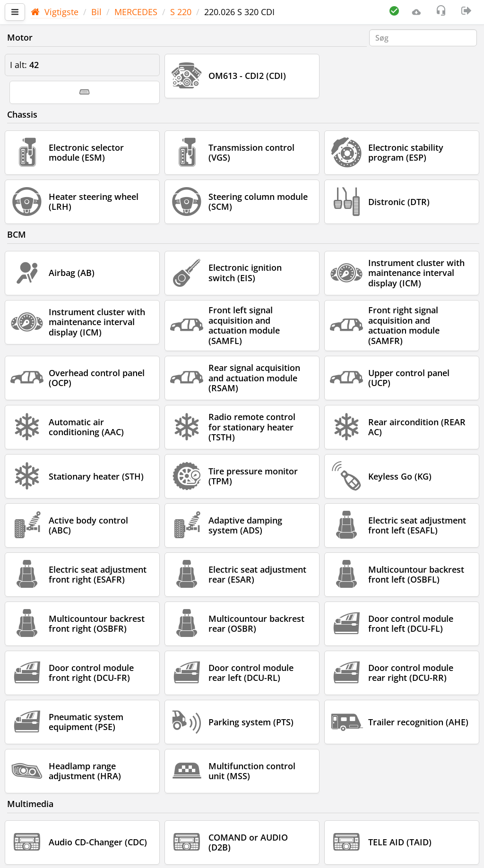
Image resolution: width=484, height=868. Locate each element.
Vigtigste (55, 12)
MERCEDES (136, 12)
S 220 (181, 12)
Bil (96, 12)
